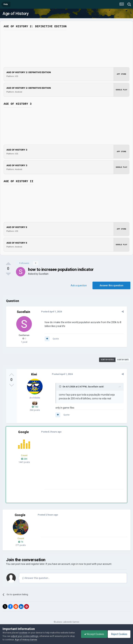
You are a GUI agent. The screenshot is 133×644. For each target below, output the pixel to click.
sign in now (77, 564)
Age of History (16, 14)
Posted (51, 312)
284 (24, 459)
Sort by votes (107, 360)
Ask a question (79, 285)
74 (21, 542)
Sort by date (123, 360)
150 (35, 407)
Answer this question (111, 285)
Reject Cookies (118, 634)
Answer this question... (36, 578)
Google (23, 432)
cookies (23, 633)
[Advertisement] (85, 465)
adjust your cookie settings (31, 636)
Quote (55, 339)
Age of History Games (38, 640)
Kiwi (34, 374)
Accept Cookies (92, 634)
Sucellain (44, 274)
